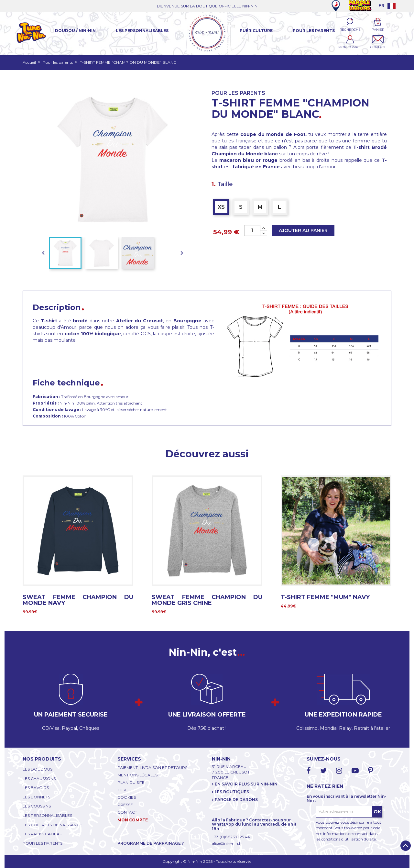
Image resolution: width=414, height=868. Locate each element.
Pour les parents (314, 31)
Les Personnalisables (142, 31)
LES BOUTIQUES (232, 792)
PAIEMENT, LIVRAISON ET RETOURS (152, 768)
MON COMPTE (133, 820)
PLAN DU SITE (131, 782)
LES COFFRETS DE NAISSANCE (52, 825)
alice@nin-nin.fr (227, 843)
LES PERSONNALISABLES (47, 815)
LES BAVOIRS (36, 788)
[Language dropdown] (387, 6)
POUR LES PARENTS (43, 843)
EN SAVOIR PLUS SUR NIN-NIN (246, 784)
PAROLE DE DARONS (236, 800)
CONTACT (127, 812)
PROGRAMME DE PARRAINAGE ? (151, 843)
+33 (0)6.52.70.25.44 (231, 837)
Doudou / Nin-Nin (75, 31)
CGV (122, 790)
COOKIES (127, 797)
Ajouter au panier (303, 230)
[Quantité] (252, 230)
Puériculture (256, 31)
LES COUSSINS (37, 806)
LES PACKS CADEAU (43, 834)
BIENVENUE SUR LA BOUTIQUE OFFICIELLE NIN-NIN (207, 6)
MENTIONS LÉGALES (137, 775)
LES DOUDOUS (38, 769)
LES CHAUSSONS (39, 779)
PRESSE (125, 805)
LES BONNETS (36, 797)
